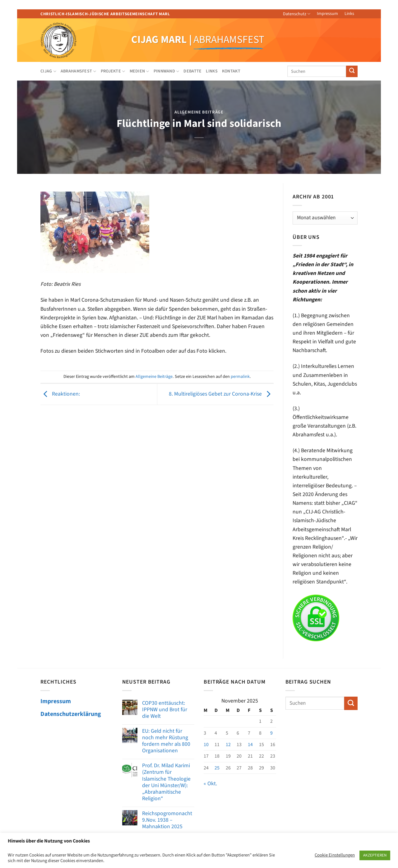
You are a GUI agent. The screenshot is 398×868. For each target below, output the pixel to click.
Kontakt (231, 71)
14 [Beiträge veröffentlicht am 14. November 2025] (250, 745)
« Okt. (210, 784)
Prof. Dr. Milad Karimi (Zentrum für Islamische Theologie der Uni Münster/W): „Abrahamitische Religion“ (166, 782)
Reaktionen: (60, 394)
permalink (240, 377)
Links (349, 14)
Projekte (113, 71)
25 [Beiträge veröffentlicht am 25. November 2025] (217, 768)
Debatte (192, 71)
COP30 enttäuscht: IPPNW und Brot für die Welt (165, 710)
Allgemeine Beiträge (199, 112)
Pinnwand (167, 71)
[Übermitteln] (352, 71)
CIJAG (48, 71)
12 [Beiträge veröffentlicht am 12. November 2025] (228, 745)
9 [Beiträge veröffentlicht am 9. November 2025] (271, 733)
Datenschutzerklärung (71, 714)
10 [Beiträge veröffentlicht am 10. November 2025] (206, 745)
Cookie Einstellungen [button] (335, 855)
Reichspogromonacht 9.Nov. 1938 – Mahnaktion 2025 (167, 820)
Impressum (327, 14)
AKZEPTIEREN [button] (375, 855)
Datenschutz (297, 14)
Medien (139, 71)
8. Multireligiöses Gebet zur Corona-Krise (221, 394)
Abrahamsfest (79, 71)
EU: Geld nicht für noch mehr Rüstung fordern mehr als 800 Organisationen (166, 741)
